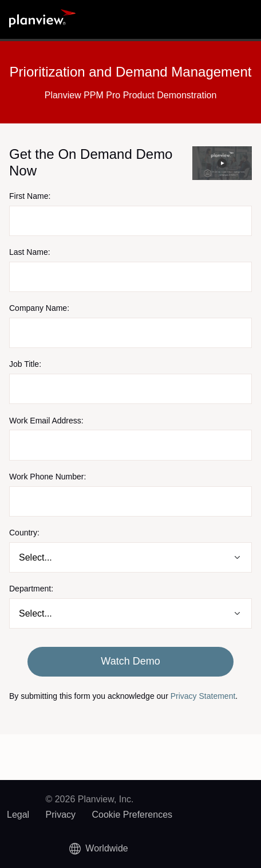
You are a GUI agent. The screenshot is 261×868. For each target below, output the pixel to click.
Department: (31, 589)
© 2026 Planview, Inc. (89, 799)
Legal (18, 815)
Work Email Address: (46, 421)
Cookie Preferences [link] (133, 815)
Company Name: (39, 308)
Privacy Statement (203, 696)
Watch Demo (130, 661)
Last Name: (30, 252)
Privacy (61, 815)
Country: (24, 533)
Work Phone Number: (48, 477)
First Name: (30, 196)
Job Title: (25, 364)
